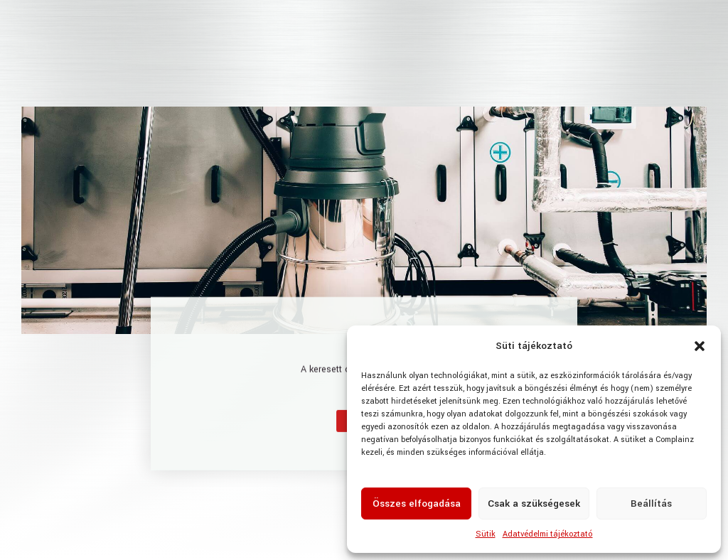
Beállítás (651, 504)
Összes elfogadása (417, 504)
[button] (700, 346)
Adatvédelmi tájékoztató (548, 534)
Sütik (486, 534)
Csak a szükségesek (534, 504)
